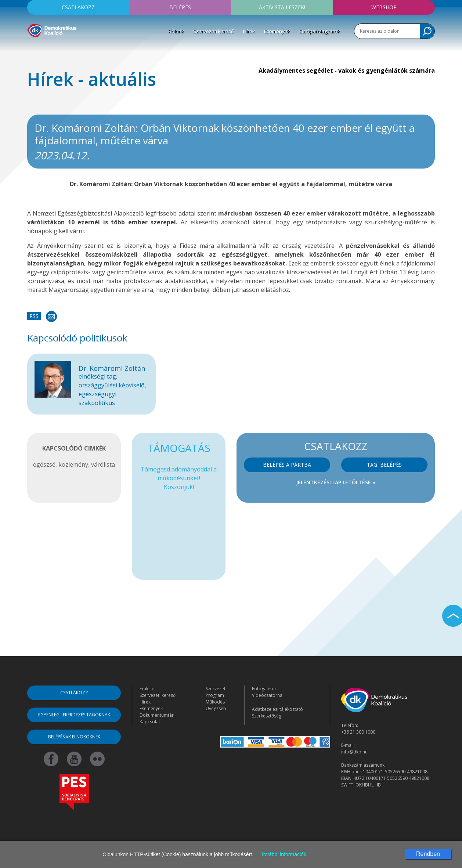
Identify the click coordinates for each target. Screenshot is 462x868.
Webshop (384, 7)
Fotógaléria (264, 689)
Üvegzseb (216, 708)
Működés (215, 702)
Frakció (147, 689)
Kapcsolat (150, 722)
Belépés (180, 7)
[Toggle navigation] (32, 48)
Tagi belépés (384, 465)
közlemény (73, 464)
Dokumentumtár (157, 715)
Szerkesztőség (267, 716)
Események (277, 31)
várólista (103, 464)
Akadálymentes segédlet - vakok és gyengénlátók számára (347, 70)
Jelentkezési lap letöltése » (336, 482)
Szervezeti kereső (214, 31)
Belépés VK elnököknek (74, 737)
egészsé (44, 464)
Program (215, 695)
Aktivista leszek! (282, 7)
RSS (34, 316)
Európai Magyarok (320, 31)
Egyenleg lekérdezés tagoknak (74, 715)
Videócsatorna (267, 695)
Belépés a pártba (287, 465)
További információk (284, 854)
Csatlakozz (78, 7)
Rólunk (176, 31)
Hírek (249, 31)
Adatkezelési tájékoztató (277, 709)
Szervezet (216, 689)
